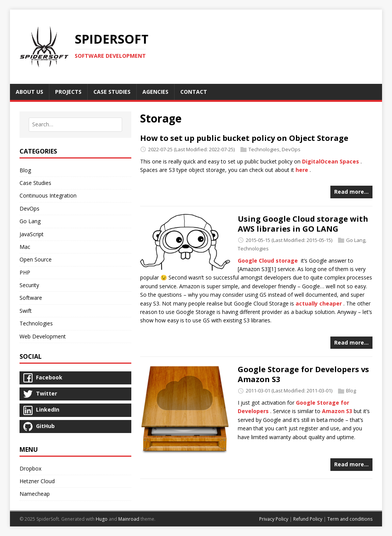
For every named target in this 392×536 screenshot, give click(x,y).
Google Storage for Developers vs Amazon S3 (303, 374)
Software (31, 298)
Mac (25, 247)
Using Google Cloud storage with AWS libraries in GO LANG (303, 224)
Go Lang (356, 240)
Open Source (36, 259)
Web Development (43, 336)
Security (29, 285)
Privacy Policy (274, 519)
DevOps (291, 149)
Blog (351, 391)
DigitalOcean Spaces (331, 161)
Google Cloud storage (268, 261)
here (302, 170)
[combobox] (75, 124)
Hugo (102, 519)
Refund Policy (308, 519)
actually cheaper (319, 303)
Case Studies (35, 183)
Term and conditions (350, 519)
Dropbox (30, 468)
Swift (26, 311)
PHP (25, 272)
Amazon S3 (337, 411)
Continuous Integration (48, 195)
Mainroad (129, 519)
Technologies (264, 149)
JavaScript (32, 234)
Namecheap (35, 494)
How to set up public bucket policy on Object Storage (244, 138)
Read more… (351, 192)
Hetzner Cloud (37, 481)
